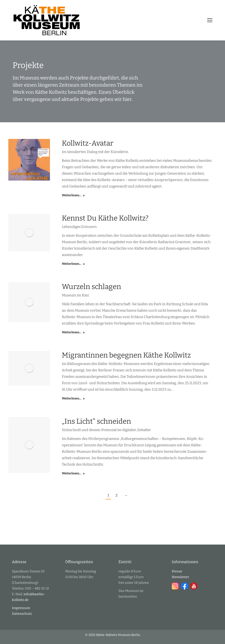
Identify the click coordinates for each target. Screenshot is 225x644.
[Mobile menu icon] (210, 20)
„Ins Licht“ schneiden (96, 421)
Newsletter (180, 577)
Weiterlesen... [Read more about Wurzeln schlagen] (73, 332)
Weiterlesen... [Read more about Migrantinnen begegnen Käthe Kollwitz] (73, 398)
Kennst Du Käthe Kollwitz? (105, 218)
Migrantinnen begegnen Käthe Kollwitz (126, 355)
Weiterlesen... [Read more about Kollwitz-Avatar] (73, 195)
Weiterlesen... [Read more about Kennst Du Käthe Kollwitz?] (73, 264)
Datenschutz (22, 614)
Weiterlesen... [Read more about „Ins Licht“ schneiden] (73, 473)
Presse (177, 571)
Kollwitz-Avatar (88, 143)
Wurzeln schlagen (91, 287)
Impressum (21, 608)
